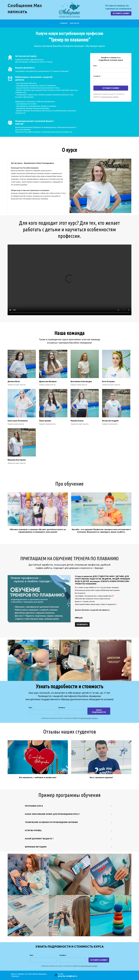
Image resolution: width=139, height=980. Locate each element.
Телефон (97, 76)
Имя (96, 66)
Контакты (75, 23)
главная (64, 23)
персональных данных (110, 97)
